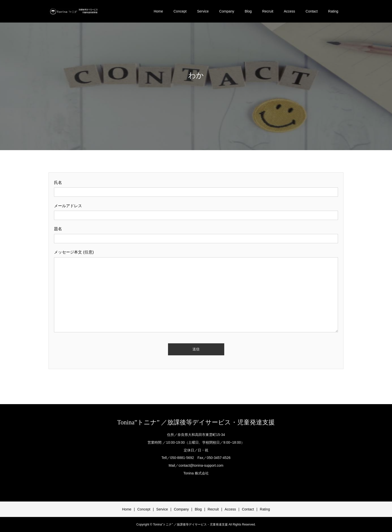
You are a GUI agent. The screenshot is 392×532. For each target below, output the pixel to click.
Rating (333, 11)
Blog (248, 11)
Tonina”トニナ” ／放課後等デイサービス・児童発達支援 (196, 422)
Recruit (268, 11)
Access (289, 11)
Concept (180, 11)
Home (158, 11)
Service (203, 11)
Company (227, 11)
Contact (311, 11)
